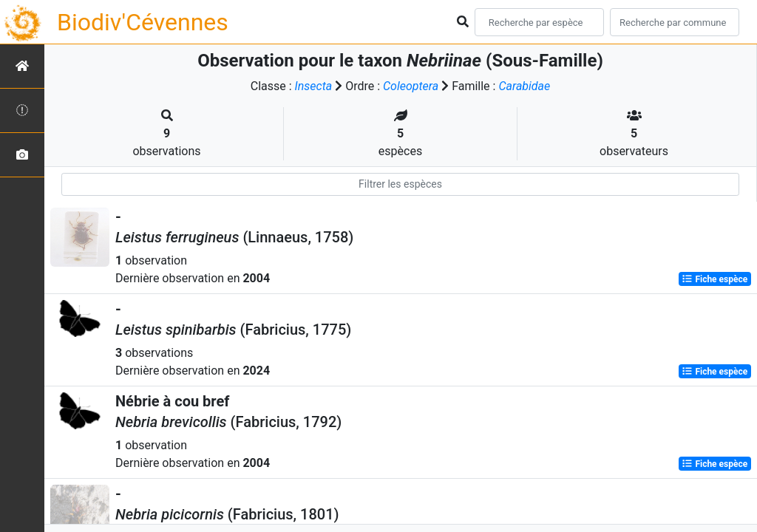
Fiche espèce (714, 279)
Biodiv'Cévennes (143, 22)
